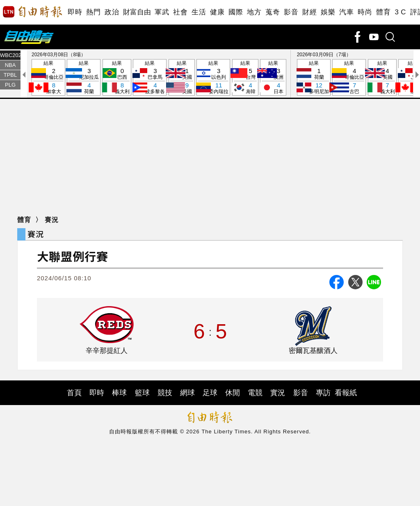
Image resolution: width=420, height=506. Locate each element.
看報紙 (346, 393)
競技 (165, 393)
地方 (254, 12)
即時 (75, 12)
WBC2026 (10, 55)
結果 (48, 78)
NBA (10, 65)
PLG (10, 85)
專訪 (323, 393)
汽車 (346, 12)
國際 (236, 12)
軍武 (162, 12)
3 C (400, 12)
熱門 (93, 12)
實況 (278, 393)
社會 (180, 12)
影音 (291, 12)
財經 (309, 12)
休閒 (233, 393)
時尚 (365, 12)
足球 (210, 393)
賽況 (52, 220)
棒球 (119, 393)
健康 (217, 12)
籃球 (142, 393)
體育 (383, 12)
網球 (187, 393)
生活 (199, 12)
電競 (255, 393)
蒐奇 (273, 12)
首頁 (74, 393)
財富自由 (137, 12)
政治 (112, 12)
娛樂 (328, 12)
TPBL (10, 75)
